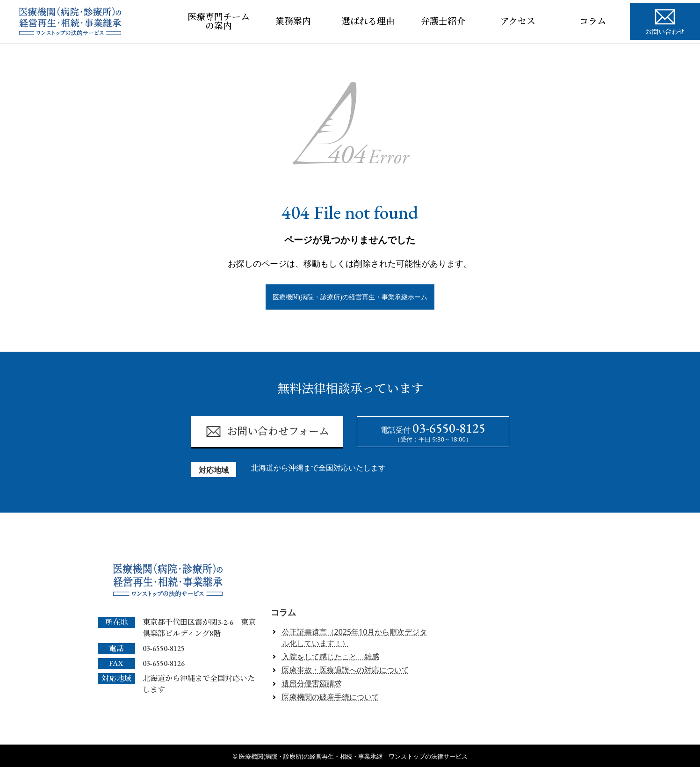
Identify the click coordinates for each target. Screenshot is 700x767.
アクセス (518, 21)
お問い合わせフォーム (267, 432)
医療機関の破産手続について (331, 697)
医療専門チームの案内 (219, 22)
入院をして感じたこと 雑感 (331, 657)
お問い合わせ (665, 21)
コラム (593, 21)
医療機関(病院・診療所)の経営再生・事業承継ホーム (350, 297)
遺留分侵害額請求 (312, 683)
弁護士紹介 (443, 21)
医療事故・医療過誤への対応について (346, 670)
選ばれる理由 (368, 21)
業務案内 (293, 21)
